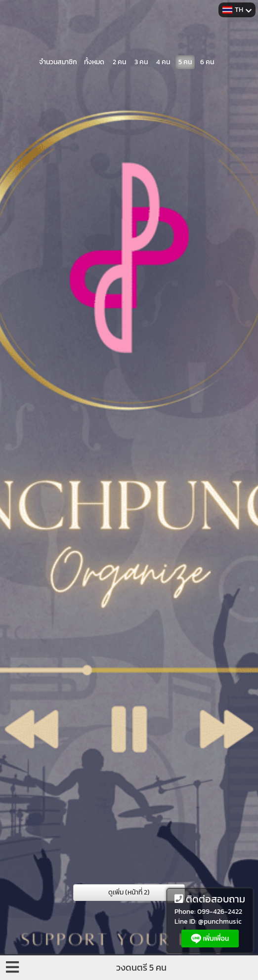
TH (237, 10)
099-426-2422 (220, 912)
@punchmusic (220, 921)
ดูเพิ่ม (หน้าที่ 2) (129, 892)
